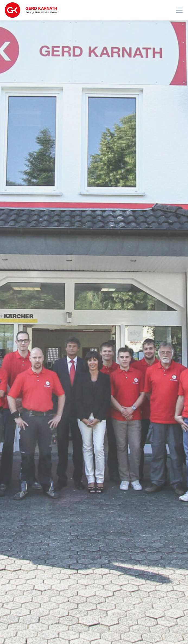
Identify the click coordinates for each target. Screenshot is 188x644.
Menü (179, 10)
